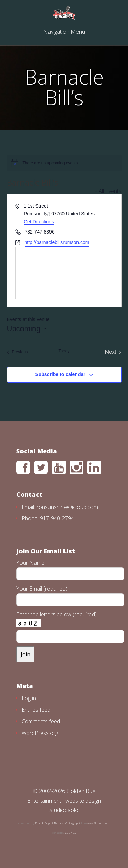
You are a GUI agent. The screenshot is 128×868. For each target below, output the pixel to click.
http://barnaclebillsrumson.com (57, 242)
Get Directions (39, 222)
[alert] (64, 163)
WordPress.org (40, 733)
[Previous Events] (17, 352)
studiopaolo (64, 810)
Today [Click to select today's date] (64, 351)
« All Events (108, 191)
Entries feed (36, 710)
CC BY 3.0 (71, 832)
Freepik (39, 823)
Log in (29, 698)
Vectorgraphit (73, 823)
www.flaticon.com (98, 823)
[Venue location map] (64, 273)
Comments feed (41, 721)
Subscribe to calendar (60, 374)
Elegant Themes (54, 823)
